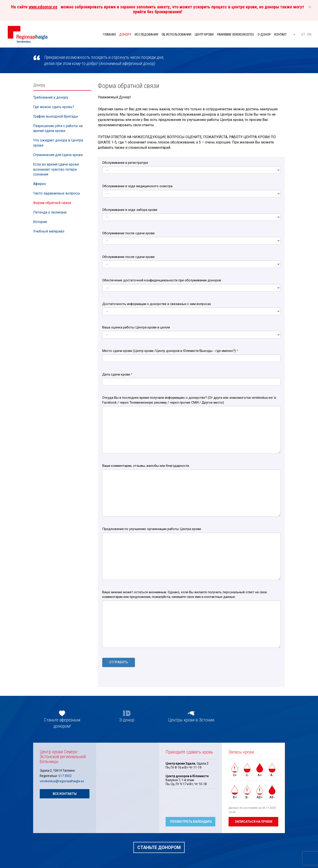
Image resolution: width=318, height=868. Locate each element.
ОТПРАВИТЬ (119, 662)
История (40, 222)
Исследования (146, 34)
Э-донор (264, 34)
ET (303, 34)
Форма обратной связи (52, 203)
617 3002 (65, 775)
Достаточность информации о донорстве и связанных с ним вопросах (157, 304)
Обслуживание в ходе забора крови (130, 210)
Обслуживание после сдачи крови (128, 233)
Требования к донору (51, 97)
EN (309, 34)
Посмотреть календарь (191, 821)
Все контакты (65, 793)
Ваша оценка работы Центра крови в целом (136, 327)
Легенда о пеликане (50, 212)
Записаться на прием (254, 821)
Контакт (280, 34)
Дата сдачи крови (117, 374)
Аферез (39, 184)
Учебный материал (49, 231)
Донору (125, 34)
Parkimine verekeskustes (236, 34)
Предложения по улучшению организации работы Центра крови (152, 529)
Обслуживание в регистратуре (125, 163)
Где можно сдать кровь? (54, 107)
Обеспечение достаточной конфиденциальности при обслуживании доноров (162, 280)
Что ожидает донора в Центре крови (58, 143)
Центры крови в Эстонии (191, 719)
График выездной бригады (56, 116)
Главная (109, 34)
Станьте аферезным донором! (62, 722)
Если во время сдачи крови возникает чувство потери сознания (56, 169)
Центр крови (204, 34)
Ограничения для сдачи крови (58, 155)
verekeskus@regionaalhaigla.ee (62, 781)
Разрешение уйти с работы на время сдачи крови (58, 128)
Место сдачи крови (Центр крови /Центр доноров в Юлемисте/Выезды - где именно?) (170, 351)
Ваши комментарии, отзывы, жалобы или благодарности (146, 466)
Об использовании (176, 34)
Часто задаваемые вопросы (57, 193)
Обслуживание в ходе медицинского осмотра (137, 186)
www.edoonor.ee (43, 7)
